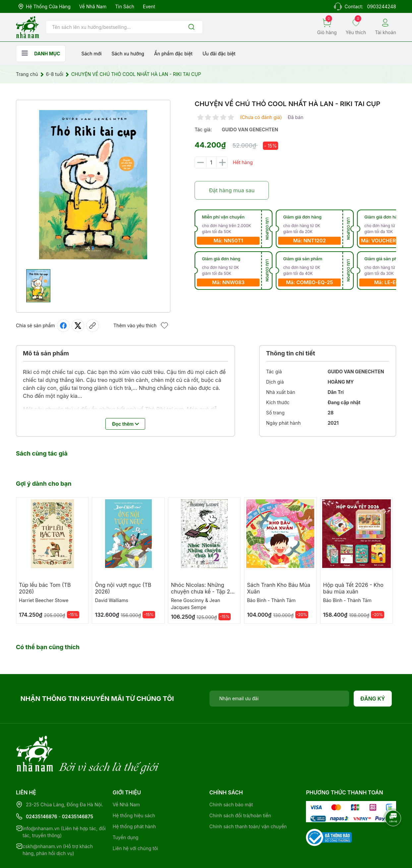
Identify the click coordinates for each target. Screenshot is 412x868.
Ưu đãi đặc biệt (219, 54)
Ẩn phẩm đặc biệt (173, 54)
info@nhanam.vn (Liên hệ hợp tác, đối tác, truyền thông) (64, 805)
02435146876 (42, 789)
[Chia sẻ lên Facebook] (63, 326)
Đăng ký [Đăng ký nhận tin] (373, 699)
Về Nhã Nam (93, 6)
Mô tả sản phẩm (46, 353)
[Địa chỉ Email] (279, 699)
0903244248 (382, 6)
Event (149, 6)
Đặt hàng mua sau (232, 190)
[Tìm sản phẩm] (124, 27)
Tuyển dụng (126, 810)
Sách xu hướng (128, 54)
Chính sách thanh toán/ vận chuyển (248, 799)
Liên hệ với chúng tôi (135, 821)
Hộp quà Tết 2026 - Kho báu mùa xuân (353, 588)
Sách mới (91, 54)
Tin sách (125, 6)
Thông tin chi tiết (291, 353)
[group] (93, 185)
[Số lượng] (211, 162)
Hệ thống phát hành (134, 799)
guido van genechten (250, 129)
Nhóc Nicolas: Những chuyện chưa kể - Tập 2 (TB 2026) (201, 591)
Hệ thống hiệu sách (134, 788)
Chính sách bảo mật (231, 777)
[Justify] (191, 27)
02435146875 (78, 789)
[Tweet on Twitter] (78, 326)
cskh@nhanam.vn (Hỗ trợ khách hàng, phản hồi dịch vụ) (58, 823)
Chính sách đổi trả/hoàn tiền (240, 788)
